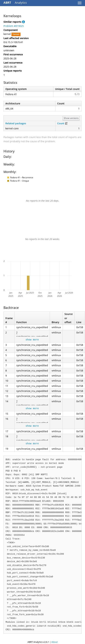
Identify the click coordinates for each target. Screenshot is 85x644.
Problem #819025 (14, 26)
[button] (23, 22)
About (54, 642)
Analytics (15, 3)
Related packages (16, 123)
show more (32, 340)
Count (61, 123)
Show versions (71, 118)
